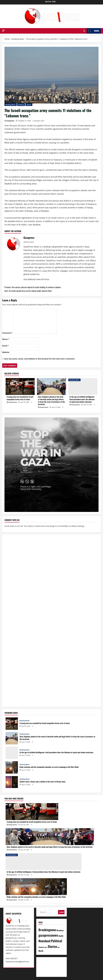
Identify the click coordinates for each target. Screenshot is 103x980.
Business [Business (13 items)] (60, 930)
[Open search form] (84, 31)
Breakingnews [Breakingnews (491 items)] (47, 930)
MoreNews (44, 978)
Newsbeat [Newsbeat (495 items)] (45, 941)
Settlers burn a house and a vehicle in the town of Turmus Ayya (12, 782)
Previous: (33, 287)
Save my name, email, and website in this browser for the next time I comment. (40, 359)
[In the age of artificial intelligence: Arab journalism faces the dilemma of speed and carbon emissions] (83, 387)
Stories (29, 105)
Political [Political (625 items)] (57, 941)
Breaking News (11, 105)
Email (5, 346)
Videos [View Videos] (93, 31)
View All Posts (43, 279)
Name (6, 339)
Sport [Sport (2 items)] (46, 947)
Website (6, 352)
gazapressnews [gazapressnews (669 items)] (48, 935)
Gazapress (10, 121)
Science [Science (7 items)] (41, 947)
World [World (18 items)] (41, 951)
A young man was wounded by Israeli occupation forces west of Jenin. (20, 398)
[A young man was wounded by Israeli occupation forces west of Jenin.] (20, 387)
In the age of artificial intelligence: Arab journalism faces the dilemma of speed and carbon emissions (82, 399)
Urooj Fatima (13, 402)
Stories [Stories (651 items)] (52, 946)
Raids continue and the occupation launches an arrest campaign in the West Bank (12, 767)
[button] (4, 31)
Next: (28, 291)
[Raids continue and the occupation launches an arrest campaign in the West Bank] (36, 887)
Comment (7, 333)
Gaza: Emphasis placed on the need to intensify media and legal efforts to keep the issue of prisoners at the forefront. (51, 401)
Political (21, 105)
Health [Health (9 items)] (61, 936)
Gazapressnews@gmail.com (17, 962)
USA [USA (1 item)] (59, 947)
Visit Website (30, 279)
